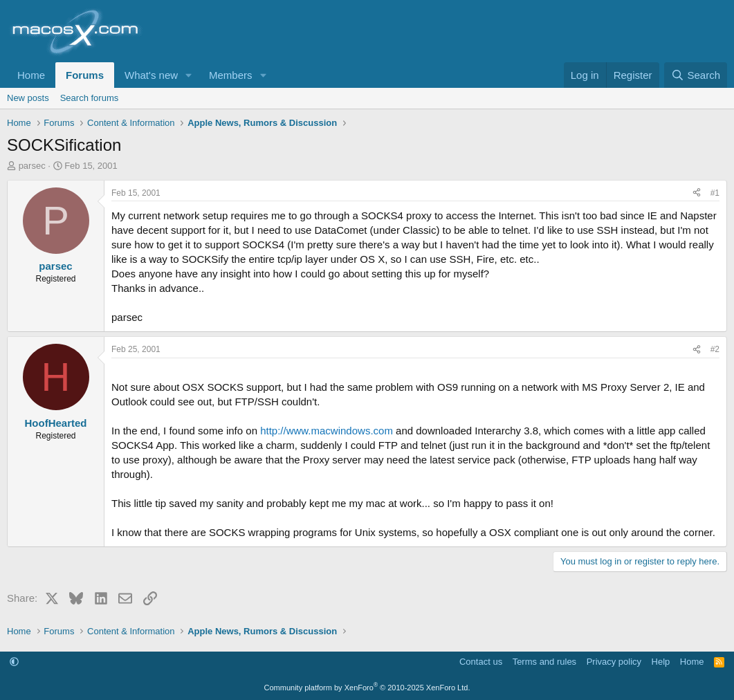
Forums (85, 75)
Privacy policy (614, 662)
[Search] (696, 75)
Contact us (481, 662)
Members (231, 75)
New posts (28, 98)
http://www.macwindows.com (327, 431)
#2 (715, 349)
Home (31, 75)
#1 (715, 193)
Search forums (90, 98)
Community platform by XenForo (367, 688)
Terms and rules (544, 662)
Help (661, 662)
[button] (189, 75)
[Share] (697, 193)
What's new (151, 75)
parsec (32, 166)
